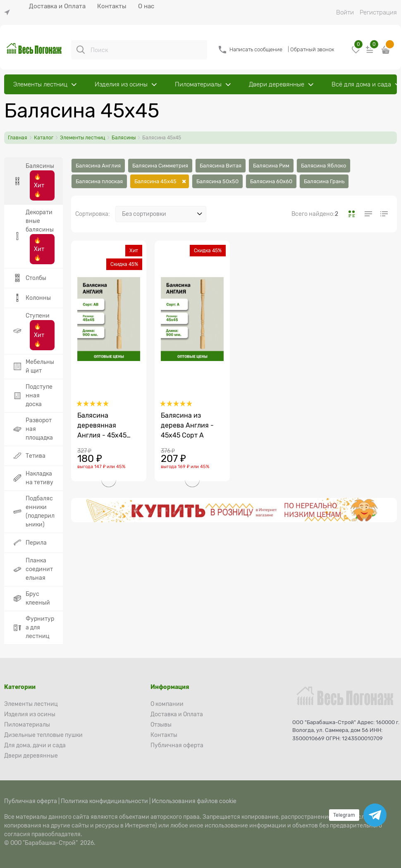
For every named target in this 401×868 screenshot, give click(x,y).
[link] (9, 13)
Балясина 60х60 (271, 181)
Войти (345, 12)
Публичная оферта (31, 801)
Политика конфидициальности (104, 801)
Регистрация (378, 12)
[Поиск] (81, 50)
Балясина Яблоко (323, 166)
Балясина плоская (99, 181)
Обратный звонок (312, 49)
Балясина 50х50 (217, 181)
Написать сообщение (256, 49)
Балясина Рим (271, 166)
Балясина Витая (221, 166)
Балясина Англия (98, 166)
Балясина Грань (324, 181)
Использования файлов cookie (194, 801)
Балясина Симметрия (160, 166)
